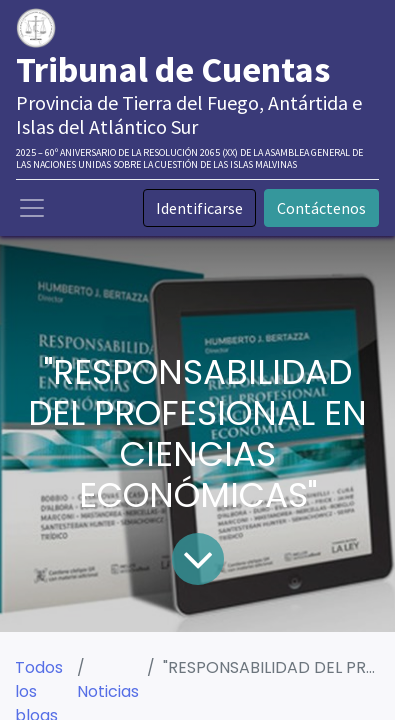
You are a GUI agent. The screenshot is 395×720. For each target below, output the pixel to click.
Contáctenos (321, 208)
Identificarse (199, 208)
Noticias (108, 691)
